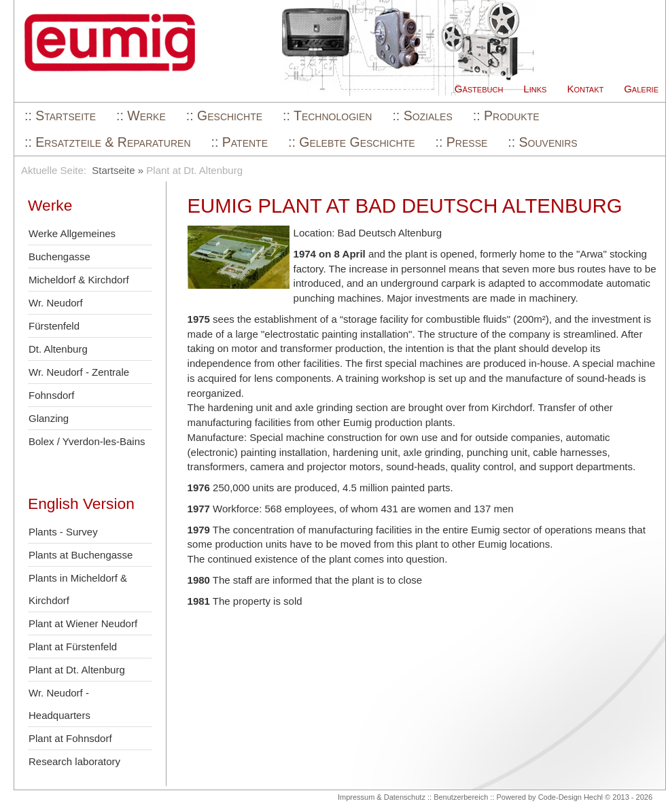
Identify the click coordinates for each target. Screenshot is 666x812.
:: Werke (141, 116)
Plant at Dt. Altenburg (77, 670)
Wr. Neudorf (56, 303)
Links (535, 89)
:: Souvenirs (542, 142)
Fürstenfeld (54, 326)
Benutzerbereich (461, 797)
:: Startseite (60, 116)
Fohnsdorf (52, 395)
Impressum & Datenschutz (382, 797)
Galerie (641, 89)
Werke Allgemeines (72, 233)
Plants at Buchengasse (81, 555)
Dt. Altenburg (58, 349)
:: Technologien (327, 116)
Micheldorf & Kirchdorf (79, 280)
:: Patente (240, 142)
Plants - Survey (63, 532)
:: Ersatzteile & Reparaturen (108, 142)
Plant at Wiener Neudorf (83, 623)
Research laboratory (74, 761)
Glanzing (49, 418)
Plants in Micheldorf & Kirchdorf (78, 589)
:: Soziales (422, 116)
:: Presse (462, 142)
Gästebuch (479, 89)
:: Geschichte (224, 116)
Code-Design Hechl (571, 797)
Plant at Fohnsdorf (70, 738)
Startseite (113, 170)
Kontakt (585, 89)
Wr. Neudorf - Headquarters (59, 704)
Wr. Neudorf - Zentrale (79, 372)
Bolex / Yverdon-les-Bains (87, 441)
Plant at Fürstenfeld (73, 647)
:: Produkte (506, 116)
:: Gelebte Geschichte (352, 142)
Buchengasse (59, 257)
